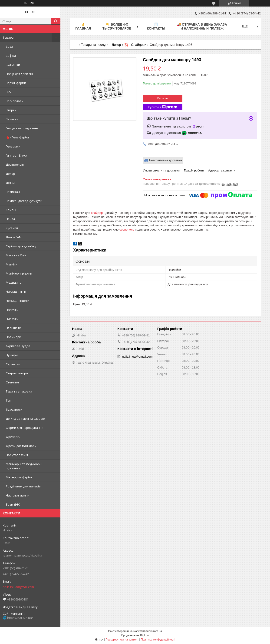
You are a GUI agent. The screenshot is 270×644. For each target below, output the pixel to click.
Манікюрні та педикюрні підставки (24, 466)
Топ (8, 400)
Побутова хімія (17, 455)
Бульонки (13, 65)
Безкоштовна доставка (166, 160)
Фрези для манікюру (21, 446)
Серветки (13, 364)
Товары (8, 37)
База (9, 47)
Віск (9, 92)
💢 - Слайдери (135, 45)
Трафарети (14, 409)
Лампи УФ (13, 237)
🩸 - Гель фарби (17, 137)
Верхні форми (16, 83)
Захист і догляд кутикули (24, 201)
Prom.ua (157, 631)
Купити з (163, 107)
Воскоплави (15, 101)
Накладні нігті (16, 292)
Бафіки (11, 56)
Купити (163, 98)
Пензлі (11, 219)
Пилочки (12, 319)
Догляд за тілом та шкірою (25, 419)
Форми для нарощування (25, 428)
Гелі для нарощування (22, 128)
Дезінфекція (15, 164)
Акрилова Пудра (18, 346)
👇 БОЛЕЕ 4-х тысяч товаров (117, 26)
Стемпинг (13, 382)
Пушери (12, 355)
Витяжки (12, 119)
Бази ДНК (13, 504)
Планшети (13, 328)
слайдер (97, 213)
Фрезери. (13, 437)
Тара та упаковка (19, 391)
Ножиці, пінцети (18, 301)
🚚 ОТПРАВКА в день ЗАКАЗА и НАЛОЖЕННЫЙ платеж (202, 26)
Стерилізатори (17, 373)
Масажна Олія (16, 255)
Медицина (14, 282)
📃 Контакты (156, 26)
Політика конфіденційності (158, 640)
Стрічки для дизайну (21, 246)
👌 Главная (83, 26)
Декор (10, 174)
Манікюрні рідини (19, 273)
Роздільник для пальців (23, 486)
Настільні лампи (18, 495)
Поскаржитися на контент (122, 640)
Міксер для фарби (19, 477)
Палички (12, 310)
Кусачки (12, 228)
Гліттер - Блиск (16, 155)
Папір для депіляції (20, 74)
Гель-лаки (13, 146)
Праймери (13, 337)
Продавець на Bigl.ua (135, 635)
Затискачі (13, 192)
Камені (11, 210)
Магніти (12, 264)
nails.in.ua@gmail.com (18, 587)
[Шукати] (56, 21)
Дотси (10, 183)
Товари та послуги (95, 45)
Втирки (11, 110)
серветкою (127, 230)
